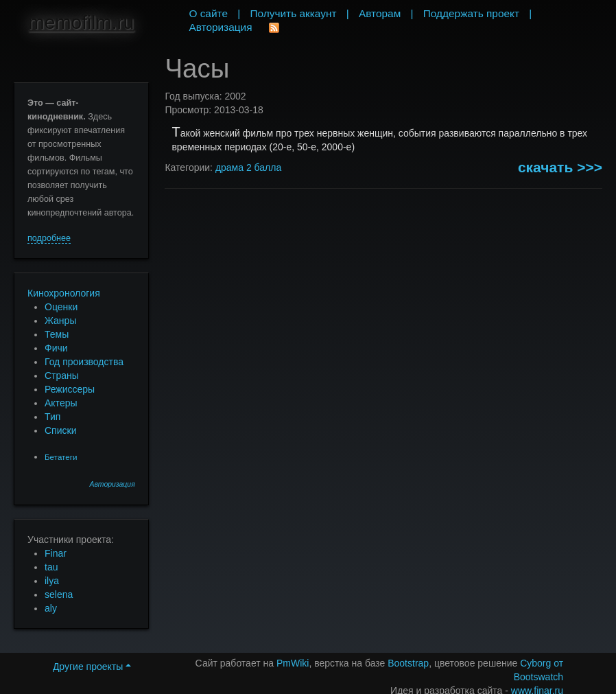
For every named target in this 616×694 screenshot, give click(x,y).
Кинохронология (64, 293)
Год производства (84, 362)
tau (51, 567)
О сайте (208, 13)
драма (229, 167)
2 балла (264, 167)
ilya (52, 581)
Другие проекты (92, 667)
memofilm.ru (81, 22)
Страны (62, 375)
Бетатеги (61, 457)
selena (59, 594)
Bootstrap (408, 663)
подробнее (49, 238)
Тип (52, 417)
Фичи (56, 348)
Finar (56, 553)
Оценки (61, 307)
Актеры (61, 403)
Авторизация (112, 484)
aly (51, 608)
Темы (57, 334)
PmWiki (293, 663)
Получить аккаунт (294, 13)
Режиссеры (70, 389)
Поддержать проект (471, 13)
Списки (60, 430)
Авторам (380, 13)
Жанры (60, 321)
